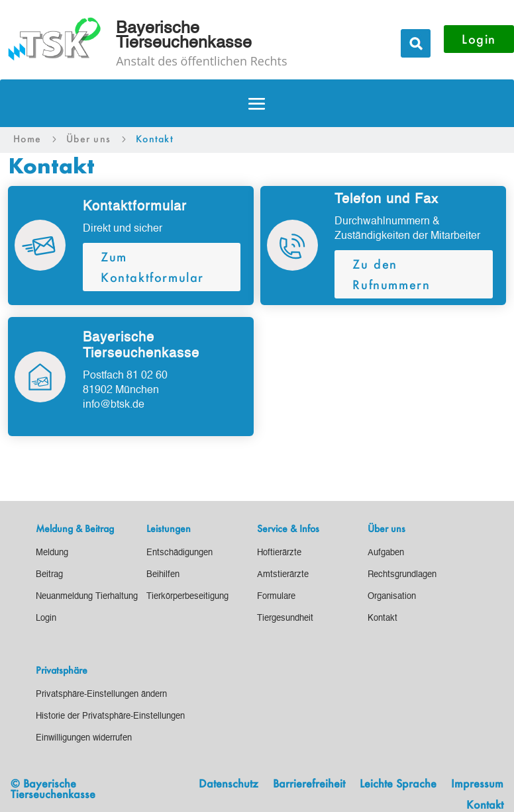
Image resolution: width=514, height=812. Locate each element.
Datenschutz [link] (229, 784)
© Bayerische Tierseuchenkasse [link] (53, 789)
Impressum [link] (477, 784)
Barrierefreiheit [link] (309, 784)
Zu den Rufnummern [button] (391, 274)
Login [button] (479, 39)
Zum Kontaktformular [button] (152, 267)
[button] (257, 104)
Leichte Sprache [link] (398, 784)
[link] (27, 139)
